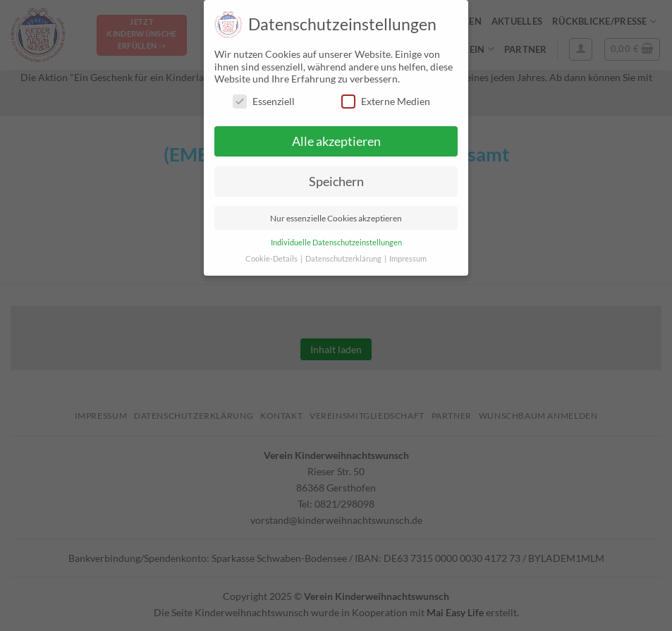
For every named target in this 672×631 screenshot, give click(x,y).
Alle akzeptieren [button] (336, 141)
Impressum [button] (408, 259)
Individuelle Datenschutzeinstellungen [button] (336, 243)
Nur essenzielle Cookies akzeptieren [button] (336, 218)
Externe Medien (386, 101)
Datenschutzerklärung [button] (344, 259)
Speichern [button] (336, 182)
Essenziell (264, 101)
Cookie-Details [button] (272, 259)
